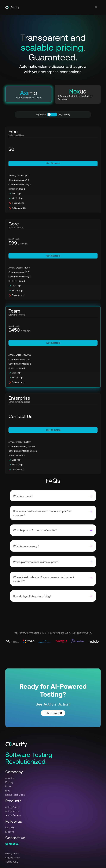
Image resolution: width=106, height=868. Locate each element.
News (8, 786)
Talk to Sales (53, 430)
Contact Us (12, 844)
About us (10, 778)
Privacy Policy (12, 854)
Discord (10, 832)
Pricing (9, 782)
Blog (8, 791)
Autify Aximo (12, 807)
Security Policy (13, 858)
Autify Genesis (14, 815)
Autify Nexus (12, 811)
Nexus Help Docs (15, 795)
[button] (96, 7)
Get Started (53, 163)
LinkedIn (10, 827)
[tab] (29, 94)
